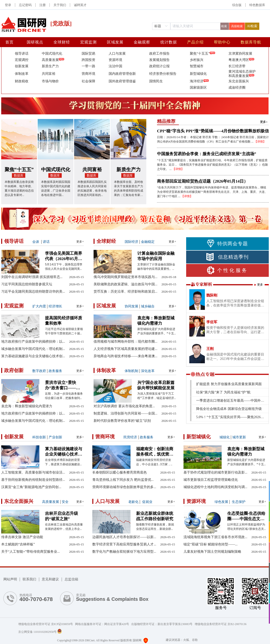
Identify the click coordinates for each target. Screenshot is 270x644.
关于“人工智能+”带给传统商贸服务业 (30, 552)
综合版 (237, 5)
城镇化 (225, 437)
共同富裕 (92, 169)
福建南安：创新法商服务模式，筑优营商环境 (155, 452)
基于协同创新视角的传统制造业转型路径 (33, 480)
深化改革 (148, 371)
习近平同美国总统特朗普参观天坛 (27, 284)
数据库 (19, 175)
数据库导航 (251, 42)
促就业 (147, 502)
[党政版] (61, 24)
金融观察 (142, 42)
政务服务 (55, 371)
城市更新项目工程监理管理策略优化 (211, 480)
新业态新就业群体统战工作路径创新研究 (155, 516)
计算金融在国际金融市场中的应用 (156, 256)
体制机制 (131, 371)
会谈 (36, 242)
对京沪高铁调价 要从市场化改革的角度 (124, 406)
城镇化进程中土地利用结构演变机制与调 (215, 487)
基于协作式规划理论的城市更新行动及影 (215, 472)
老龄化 (133, 502)
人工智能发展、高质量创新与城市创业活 (33, 472)
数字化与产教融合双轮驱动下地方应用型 (124, 552)
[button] (257, 5)
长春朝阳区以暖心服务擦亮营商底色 (120, 472)
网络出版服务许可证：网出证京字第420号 (103, 624)
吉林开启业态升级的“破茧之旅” (61, 516)
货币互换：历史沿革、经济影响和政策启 (126, 292)
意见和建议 (50, 579)
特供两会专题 (227, 244)
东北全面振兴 (19, 501)
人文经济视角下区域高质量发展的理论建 (126, 349)
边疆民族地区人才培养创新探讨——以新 (124, 537)
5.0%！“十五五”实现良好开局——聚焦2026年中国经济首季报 (231, 417)
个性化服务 (227, 270)
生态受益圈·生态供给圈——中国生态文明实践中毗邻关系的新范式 (246, 516)
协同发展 (131, 306)
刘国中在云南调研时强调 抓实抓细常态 (32, 277)
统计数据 (169, 42)
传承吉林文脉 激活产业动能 (22, 537)
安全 (65, 502)
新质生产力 (129, 169)
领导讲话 (14, 241)
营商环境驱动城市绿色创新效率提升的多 (124, 487)
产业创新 (55, 437)
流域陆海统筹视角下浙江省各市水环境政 (215, 537)
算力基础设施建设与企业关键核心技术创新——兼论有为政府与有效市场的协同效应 (64, 452)
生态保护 (238, 502)
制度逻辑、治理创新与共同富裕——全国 (126, 413)
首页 (9, 42)
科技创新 (39, 437)
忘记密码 (25, 5)
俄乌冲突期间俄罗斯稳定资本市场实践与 (126, 277)
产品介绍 (195, 42)
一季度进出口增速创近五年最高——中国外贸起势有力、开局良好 (231, 401)
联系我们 (29, 579)
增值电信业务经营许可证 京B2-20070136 (221, 624)
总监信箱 (71, 579)
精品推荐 (166, 121)
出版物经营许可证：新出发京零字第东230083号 (163, 624)
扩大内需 (39, 306)
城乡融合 (148, 306)
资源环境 (196, 501)
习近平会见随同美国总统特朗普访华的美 (33, 292)
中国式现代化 (56, 169)
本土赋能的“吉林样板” (18, 544)
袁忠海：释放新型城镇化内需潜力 (156, 321)
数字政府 (39, 371)
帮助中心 (222, 42)
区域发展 (115, 42)
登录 (8, 5)
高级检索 (237, 26)
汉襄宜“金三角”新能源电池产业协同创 (31, 487)
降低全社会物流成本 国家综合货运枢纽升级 (229, 409)
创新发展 (14, 437)
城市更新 (239, 437)
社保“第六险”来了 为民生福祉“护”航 (223, 392)
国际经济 (131, 242)
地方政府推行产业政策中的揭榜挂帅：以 (33, 342)
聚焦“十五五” (19, 169)
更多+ (264, 122)
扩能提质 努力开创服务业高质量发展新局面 (229, 384)
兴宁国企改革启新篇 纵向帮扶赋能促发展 (156, 385)
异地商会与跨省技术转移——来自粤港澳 (126, 356)
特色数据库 (257, 5)
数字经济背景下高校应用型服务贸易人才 (124, 544)
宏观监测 (88, 42)
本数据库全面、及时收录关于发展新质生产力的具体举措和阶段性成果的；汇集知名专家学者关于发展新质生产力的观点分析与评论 (129, 189)
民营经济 (130, 437)
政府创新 (14, 370)
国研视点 (35, 42)
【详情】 (260, 142)
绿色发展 (221, 502)
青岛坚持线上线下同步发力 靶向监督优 (123, 480)
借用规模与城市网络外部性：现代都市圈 (126, 342)
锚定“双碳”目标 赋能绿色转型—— (210, 544)
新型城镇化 (199, 437)
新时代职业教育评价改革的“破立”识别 (122, 421)
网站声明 (10, 579)
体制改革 (106, 370)
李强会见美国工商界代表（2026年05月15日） (64, 256)
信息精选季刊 (227, 257)
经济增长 (55, 306)
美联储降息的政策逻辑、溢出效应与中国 (126, 284)
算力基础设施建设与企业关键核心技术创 (33, 356)
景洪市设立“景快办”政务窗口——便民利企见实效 (63, 386)
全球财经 (62, 42)
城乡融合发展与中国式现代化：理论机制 (33, 349)
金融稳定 (148, 242)
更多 (260, 285)
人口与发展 (107, 501)
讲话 (46, 242)
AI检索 (252, 26)
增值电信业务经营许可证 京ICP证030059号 (47, 624)
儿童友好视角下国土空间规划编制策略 (212, 552)
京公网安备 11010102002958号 (40, 632)
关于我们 (60, 5)
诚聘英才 (80, 5)
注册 (43, 5)
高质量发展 (51, 502)
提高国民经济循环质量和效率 (64, 321)
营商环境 (105, 437)
